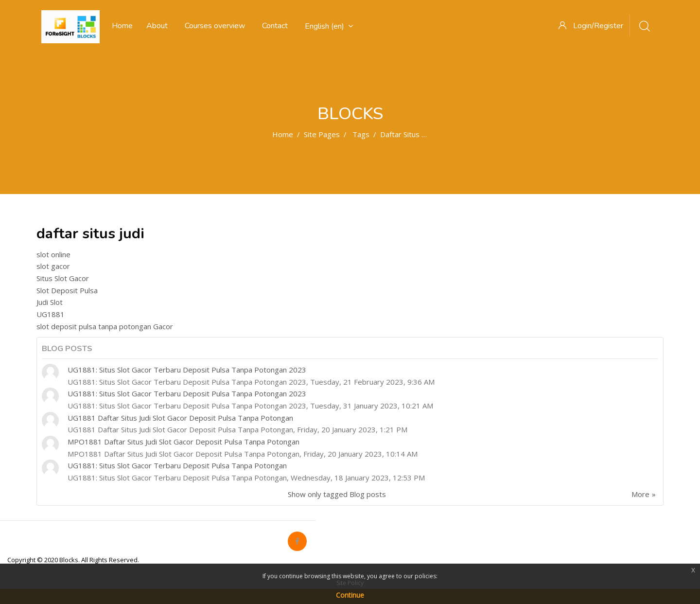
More (640, 494)
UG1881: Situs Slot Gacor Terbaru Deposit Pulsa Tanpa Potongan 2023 (187, 370)
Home (283, 134)
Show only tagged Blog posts (337, 494)
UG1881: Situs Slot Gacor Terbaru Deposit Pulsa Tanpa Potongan (177, 465)
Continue (350, 595)
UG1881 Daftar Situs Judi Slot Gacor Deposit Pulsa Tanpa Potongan (180, 418)
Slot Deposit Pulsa (67, 290)
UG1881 (51, 314)
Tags (361, 134)
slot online (53, 254)
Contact (275, 26)
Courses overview (215, 26)
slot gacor (53, 266)
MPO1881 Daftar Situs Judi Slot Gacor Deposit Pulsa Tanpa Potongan (184, 442)
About (157, 26)
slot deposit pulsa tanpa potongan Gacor (105, 326)
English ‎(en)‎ (329, 26)
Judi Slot (50, 302)
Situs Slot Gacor (63, 278)
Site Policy (350, 583)
